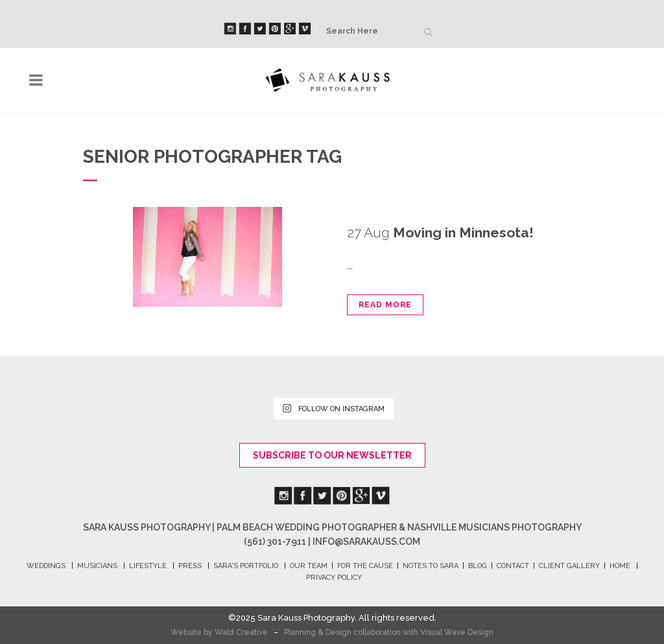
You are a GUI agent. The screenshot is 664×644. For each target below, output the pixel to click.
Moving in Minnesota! (463, 233)
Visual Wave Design (457, 632)
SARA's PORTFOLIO (246, 566)
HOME (620, 566)
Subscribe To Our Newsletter (332, 455)
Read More (385, 305)
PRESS (190, 566)
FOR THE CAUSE (365, 566)
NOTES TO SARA (431, 566)
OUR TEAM (309, 566)
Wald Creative (241, 632)
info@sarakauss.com (366, 542)
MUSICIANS (97, 566)
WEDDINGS (46, 566)
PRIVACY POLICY (334, 578)
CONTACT (513, 566)
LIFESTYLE (148, 566)
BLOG (478, 566)
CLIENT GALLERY (569, 566)
